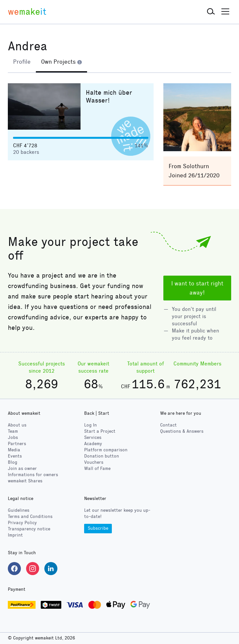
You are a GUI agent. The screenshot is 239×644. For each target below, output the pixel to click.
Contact (168, 425)
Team (13, 431)
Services (93, 437)
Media (14, 450)
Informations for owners (33, 475)
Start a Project (100, 431)
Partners (17, 444)
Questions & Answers (182, 431)
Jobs (13, 437)
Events (15, 456)
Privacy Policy (22, 523)
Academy (93, 444)
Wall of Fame (97, 468)
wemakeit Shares (25, 481)
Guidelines (19, 510)
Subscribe (98, 528)
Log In (90, 425)
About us (17, 425)
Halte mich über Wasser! (109, 96)
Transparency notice (29, 529)
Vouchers (94, 462)
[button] (211, 12)
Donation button (102, 456)
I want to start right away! (197, 288)
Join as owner (22, 468)
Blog (13, 462)
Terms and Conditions (30, 516)
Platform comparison (106, 450)
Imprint (15, 535)
